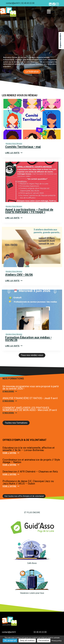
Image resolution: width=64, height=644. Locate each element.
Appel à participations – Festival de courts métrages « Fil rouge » (29, 211)
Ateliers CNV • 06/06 (19, 275)
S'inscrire (10, 391)
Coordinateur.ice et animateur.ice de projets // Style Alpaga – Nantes (31, 461)
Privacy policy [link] (57, 641)
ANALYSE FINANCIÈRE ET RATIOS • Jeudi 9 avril (30, 398)
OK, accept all (10, 640)
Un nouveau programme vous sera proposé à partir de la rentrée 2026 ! (31, 388)
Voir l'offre (11, 453)
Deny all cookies (27, 640)
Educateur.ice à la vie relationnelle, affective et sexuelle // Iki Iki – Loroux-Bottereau (29, 449)
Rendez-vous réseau (14, 144)
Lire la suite (14, 153)
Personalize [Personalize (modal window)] (44, 640)
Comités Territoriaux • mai (23, 147)
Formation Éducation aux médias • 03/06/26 (28, 339)
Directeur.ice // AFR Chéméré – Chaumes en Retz (30, 472)
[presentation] (32, 119)
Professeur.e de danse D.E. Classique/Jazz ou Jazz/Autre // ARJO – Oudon (28, 482)
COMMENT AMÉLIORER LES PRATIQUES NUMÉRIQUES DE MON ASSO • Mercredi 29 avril (30, 409)
